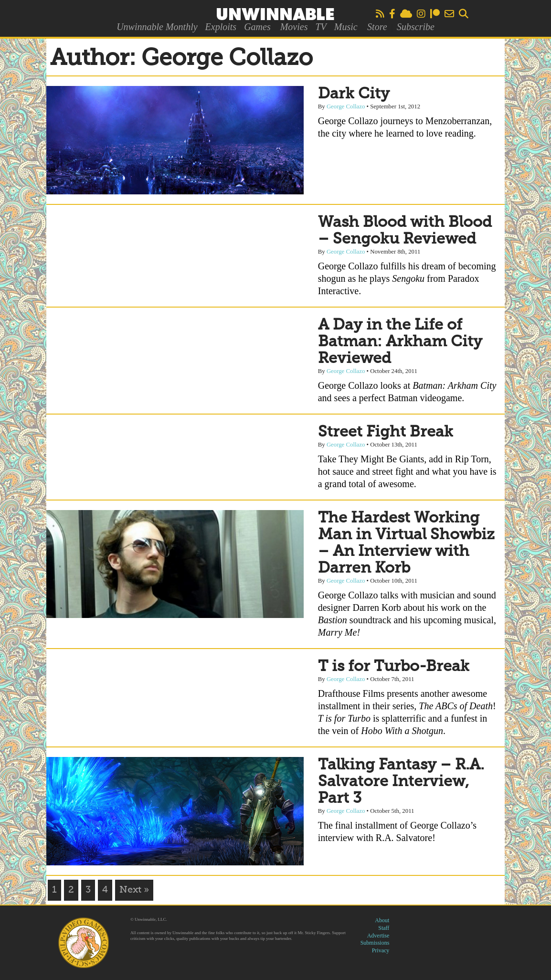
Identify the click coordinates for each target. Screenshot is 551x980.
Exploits (221, 27)
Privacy (381, 950)
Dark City (354, 94)
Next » (134, 890)
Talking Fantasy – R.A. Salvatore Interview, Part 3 (401, 782)
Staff (384, 928)
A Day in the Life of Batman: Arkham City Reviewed (400, 342)
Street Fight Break (386, 432)
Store (377, 27)
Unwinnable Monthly (157, 27)
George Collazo (346, 107)
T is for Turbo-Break (394, 667)
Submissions (375, 943)
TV (321, 27)
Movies (294, 27)
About (382, 920)
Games (257, 27)
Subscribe (416, 27)
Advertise (378, 936)
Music (346, 27)
